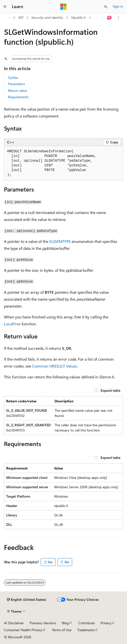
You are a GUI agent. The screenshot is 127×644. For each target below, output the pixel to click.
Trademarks (86, 630)
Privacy (106, 623)
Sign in (118, 6)
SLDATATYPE (60, 241)
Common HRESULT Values (55, 366)
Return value (17, 90)
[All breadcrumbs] (8, 18)
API (21, 17)
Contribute (86, 623)
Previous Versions (43, 623)
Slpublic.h (78, 17)
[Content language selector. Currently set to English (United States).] (27, 600)
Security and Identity (47, 17)
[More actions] (119, 18)
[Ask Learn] (110, 18)
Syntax (13, 77)
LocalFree (12, 324)
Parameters (16, 84)
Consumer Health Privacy (23, 630)
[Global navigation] (5, 7)
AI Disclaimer (14, 623)
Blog (65, 623)
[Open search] (106, 7)
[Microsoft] (63, 7)
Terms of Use (62, 630)
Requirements (18, 97)
